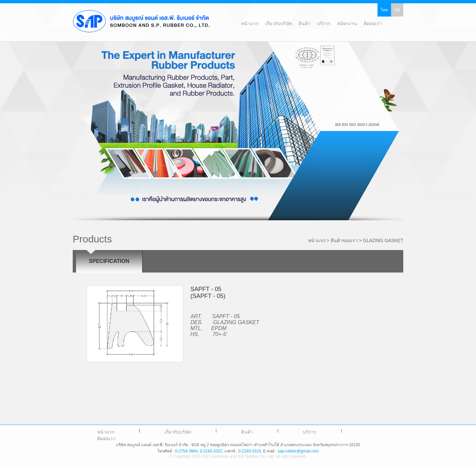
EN (397, 10)
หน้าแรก (106, 432)
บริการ (310, 432)
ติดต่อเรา (106, 439)
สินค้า (247, 432)
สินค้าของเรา (344, 240)
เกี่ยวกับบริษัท (178, 432)
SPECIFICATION (109, 261)
